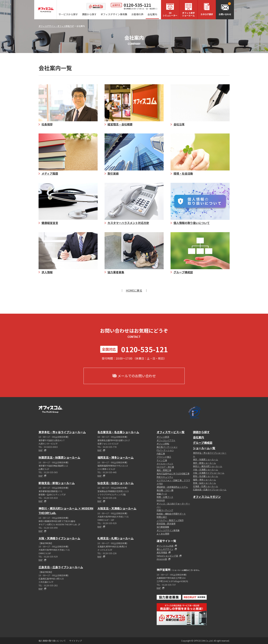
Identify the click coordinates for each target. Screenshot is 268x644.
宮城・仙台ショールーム (204, 483)
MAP (41, 450)
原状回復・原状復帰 (166, 523)
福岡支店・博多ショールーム (116, 457)
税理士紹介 (162, 517)
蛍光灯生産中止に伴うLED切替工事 (173, 473)
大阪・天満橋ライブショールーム (59, 538)
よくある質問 (163, 534)
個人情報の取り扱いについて (52, 641)
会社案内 (152, 14)
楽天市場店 (162, 552)
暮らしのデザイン (165, 549)
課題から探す (89, 14)
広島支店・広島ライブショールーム (61, 567)
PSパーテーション (165, 450)
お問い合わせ (225, 14)
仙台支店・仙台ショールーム (116, 483)
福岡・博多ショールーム (204, 480)
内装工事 (161, 453)
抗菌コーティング (165, 510)
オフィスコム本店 (165, 546)
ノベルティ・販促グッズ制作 (170, 520)
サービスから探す (68, 14)
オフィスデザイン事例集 (114, 14)
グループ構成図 (203, 443)
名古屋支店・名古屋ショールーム (118, 432)
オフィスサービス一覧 (171, 432)
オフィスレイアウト (166, 440)
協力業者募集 (163, 527)
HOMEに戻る (134, 290)
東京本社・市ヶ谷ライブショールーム (62, 432)
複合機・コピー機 (165, 490)
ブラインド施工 (164, 457)
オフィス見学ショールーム (188, 14)
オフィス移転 (163, 444)
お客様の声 (137, 14)
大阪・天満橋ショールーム (205, 469)
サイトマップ (76, 641)
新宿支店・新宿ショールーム (57, 483)
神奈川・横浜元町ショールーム (208, 466)
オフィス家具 (163, 437)
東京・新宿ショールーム (204, 463)
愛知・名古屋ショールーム (205, 476)
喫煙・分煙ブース (165, 497)
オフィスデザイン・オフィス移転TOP (56, 26)
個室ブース (162, 494)
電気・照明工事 (164, 470)
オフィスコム (46, 10)
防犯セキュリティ (165, 477)
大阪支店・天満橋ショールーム (117, 508)
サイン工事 (162, 460)
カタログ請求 (207, 14)
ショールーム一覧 (204, 448)
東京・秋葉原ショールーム (205, 459)
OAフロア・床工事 (165, 467)
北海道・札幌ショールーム (205, 486)
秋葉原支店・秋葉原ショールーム (59, 457)
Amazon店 (162, 559)
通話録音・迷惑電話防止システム (172, 487)
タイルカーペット (165, 464)
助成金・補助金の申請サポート (171, 514)
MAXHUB (161, 500)
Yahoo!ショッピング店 (167, 556)
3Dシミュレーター (170, 14)
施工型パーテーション (167, 447)
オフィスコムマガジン (207, 497)
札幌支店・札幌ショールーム (116, 538)
